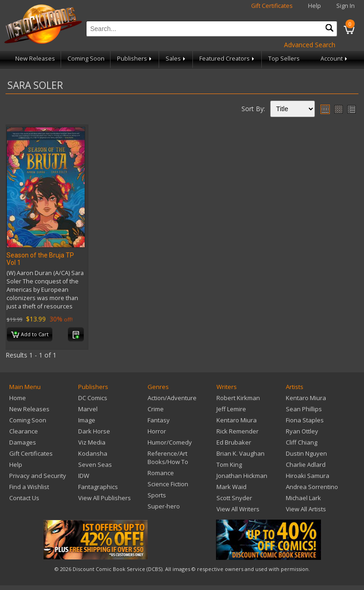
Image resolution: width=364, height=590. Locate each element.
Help (315, 6)
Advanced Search (310, 45)
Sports (157, 495)
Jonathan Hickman (242, 476)
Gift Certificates (272, 6)
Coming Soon (86, 59)
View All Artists (306, 509)
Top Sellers (284, 59)
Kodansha (93, 453)
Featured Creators (228, 59)
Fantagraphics (98, 487)
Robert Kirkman (238, 398)
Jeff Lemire (231, 409)
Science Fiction (168, 484)
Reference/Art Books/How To (168, 458)
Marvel (88, 409)
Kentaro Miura (237, 420)
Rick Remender (238, 431)
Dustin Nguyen (306, 453)
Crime (156, 409)
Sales (176, 59)
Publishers (135, 59)
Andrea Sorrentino (312, 487)
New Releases (35, 59)
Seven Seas (95, 464)
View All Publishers (105, 498)
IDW (84, 476)
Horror (157, 431)
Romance (161, 473)
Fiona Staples (305, 420)
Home (18, 398)
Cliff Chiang (302, 442)
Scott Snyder (234, 498)
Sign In (345, 6)
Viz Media (92, 442)
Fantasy (159, 420)
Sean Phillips (304, 409)
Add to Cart (30, 335)
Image (87, 420)
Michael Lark (303, 498)
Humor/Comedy (170, 442)
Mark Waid (231, 487)
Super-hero (164, 506)
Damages (23, 442)
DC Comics (93, 398)
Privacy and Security (38, 476)
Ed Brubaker (234, 442)
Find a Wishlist (29, 487)
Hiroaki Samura (308, 476)
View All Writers (238, 509)
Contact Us (24, 498)
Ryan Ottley (302, 431)
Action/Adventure (172, 398)
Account (335, 59)
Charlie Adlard (306, 464)
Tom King (229, 464)
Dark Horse (94, 431)
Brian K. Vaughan (241, 453)
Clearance (24, 431)
